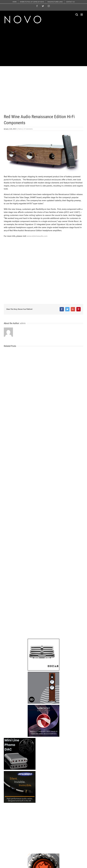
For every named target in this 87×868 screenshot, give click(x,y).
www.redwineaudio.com (37, 236)
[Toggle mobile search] (77, 15)
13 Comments (28, 129)
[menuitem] (15, 2)
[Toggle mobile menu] (82, 15)
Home (20, 129)
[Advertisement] (45, 45)
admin (23, 323)
